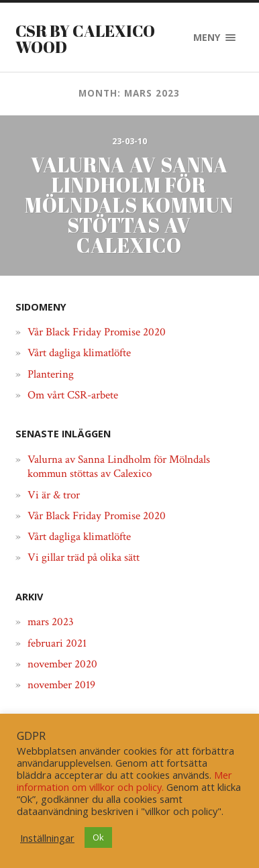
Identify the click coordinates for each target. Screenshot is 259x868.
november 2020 (62, 664)
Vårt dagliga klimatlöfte (79, 353)
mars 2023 (51, 622)
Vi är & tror (54, 495)
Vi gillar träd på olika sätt (84, 557)
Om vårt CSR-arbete (73, 395)
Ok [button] (98, 837)
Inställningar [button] (47, 838)
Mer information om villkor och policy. (124, 781)
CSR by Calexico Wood (85, 39)
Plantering (51, 374)
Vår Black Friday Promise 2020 (97, 332)
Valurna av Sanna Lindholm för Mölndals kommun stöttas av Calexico (119, 467)
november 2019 (61, 685)
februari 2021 (57, 643)
